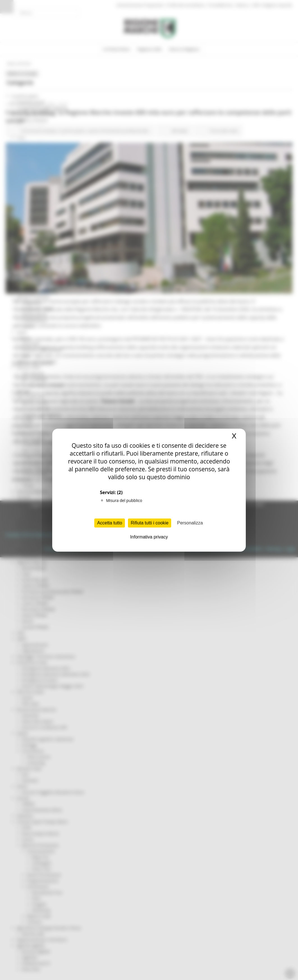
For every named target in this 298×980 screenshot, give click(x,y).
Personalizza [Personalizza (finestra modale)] (190, 523)
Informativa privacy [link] (149, 537)
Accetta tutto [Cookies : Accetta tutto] (110, 523)
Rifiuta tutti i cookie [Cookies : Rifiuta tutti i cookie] (150, 523)
